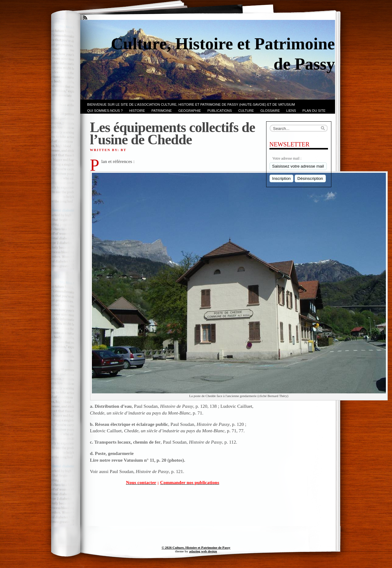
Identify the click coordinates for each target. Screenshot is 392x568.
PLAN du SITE (314, 111)
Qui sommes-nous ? (105, 111)
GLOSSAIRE (270, 111)
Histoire (137, 111)
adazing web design (203, 551)
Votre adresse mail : (287, 158)
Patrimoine (162, 111)
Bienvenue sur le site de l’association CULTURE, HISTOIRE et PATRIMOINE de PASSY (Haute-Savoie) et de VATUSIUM (191, 104)
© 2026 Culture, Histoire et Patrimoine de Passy (196, 547)
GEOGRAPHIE (190, 111)
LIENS (291, 111)
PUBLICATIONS (220, 111)
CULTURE (246, 111)
